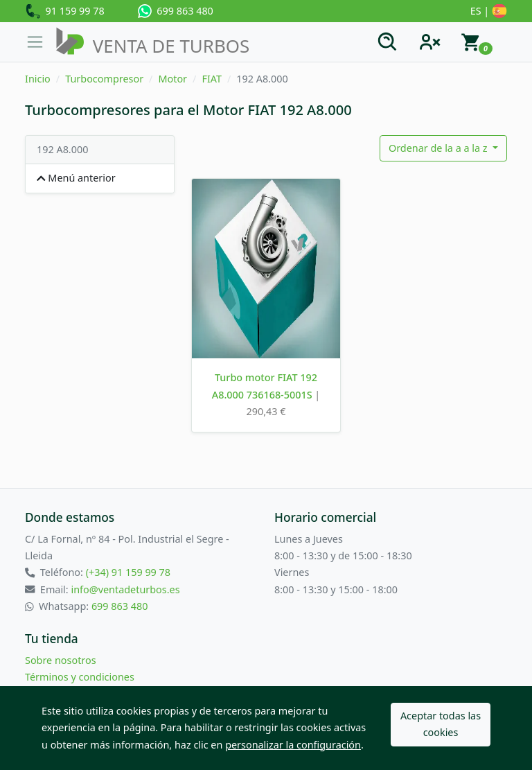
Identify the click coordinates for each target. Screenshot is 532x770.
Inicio (38, 79)
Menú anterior (76, 178)
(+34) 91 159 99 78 (128, 572)
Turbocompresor (104, 79)
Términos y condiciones (80, 677)
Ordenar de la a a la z (439, 148)
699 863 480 (176, 11)
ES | (489, 12)
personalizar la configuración (293, 745)
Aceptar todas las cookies (441, 724)
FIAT (212, 79)
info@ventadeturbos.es (125, 589)
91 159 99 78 (65, 12)
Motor (172, 79)
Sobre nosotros (61, 660)
